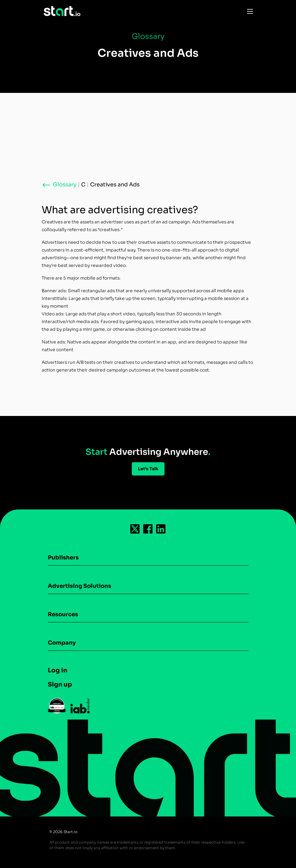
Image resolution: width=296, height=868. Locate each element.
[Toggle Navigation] (248, 11)
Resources (63, 614)
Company (62, 643)
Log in (58, 670)
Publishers (63, 558)
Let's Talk (148, 469)
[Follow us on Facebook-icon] (148, 529)
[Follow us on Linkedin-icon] (161, 529)
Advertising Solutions (79, 586)
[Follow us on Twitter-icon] (135, 529)
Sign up (60, 685)
